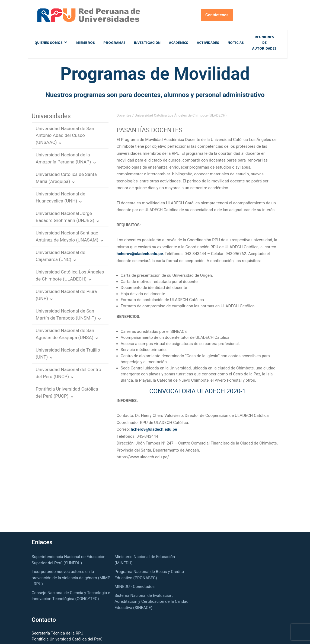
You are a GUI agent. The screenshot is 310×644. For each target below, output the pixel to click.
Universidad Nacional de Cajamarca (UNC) (61, 256)
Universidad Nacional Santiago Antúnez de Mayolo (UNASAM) (67, 236)
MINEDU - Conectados (135, 587)
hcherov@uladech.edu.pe (140, 254)
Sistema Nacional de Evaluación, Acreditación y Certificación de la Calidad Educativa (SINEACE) (151, 602)
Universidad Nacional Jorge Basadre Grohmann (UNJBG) (65, 217)
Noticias (236, 43)
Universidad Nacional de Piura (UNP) (66, 295)
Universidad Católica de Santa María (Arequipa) (66, 178)
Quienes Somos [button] (49, 43)
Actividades (208, 43)
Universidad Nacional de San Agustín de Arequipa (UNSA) (65, 334)
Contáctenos (217, 15)
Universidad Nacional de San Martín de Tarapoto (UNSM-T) (66, 314)
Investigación (147, 43)
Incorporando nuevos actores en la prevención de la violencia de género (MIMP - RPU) (71, 578)
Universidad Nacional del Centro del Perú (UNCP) (68, 373)
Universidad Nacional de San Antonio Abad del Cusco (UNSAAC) (65, 135)
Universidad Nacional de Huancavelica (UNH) (61, 197)
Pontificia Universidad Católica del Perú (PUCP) (67, 392)
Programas (114, 43)
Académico (179, 43)
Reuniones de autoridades (264, 43)
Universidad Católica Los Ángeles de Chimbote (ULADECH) (70, 275)
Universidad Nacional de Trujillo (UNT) (68, 353)
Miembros (86, 43)
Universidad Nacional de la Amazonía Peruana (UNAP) (63, 158)
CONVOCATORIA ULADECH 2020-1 (197, 391)
